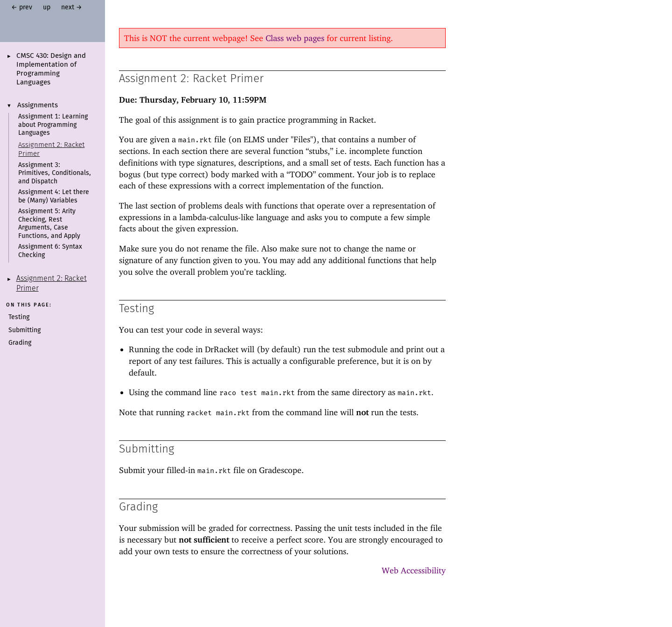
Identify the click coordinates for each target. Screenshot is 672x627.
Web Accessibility (414, 570)
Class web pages (295, 38)
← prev (22, 7)
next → (72, 7)
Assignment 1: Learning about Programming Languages (53, 125)
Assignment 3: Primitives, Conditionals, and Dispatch (55, 173)
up (47, 7)
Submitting (24, 330)
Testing (19, 317)
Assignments (38, 105)
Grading (20, 343)
